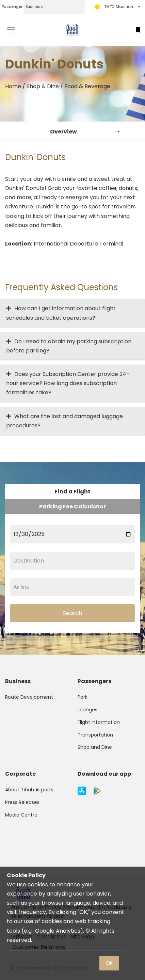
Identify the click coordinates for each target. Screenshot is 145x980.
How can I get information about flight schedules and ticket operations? (61, 313)
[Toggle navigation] (18, 30)
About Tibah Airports (29, 790)
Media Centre (21, 815)
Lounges (87, 710)
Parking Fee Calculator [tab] (72, 507)
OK (109, 963)
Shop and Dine (95, 747)
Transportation (95, 735)
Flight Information (99, 722)
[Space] (72, 30)
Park (83, 697)
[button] (138, 30)
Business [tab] (34, 6)
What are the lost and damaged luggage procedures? (65, 421)
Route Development (29, 697)
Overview (63, 132)
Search (72, 613)
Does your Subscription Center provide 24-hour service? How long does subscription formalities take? (68, 383)
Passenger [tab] (12, 6)
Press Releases (22, 802)
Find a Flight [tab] (73, 492)
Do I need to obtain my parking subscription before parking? (69, 346)
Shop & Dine (43, 86)
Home (13, 86)
